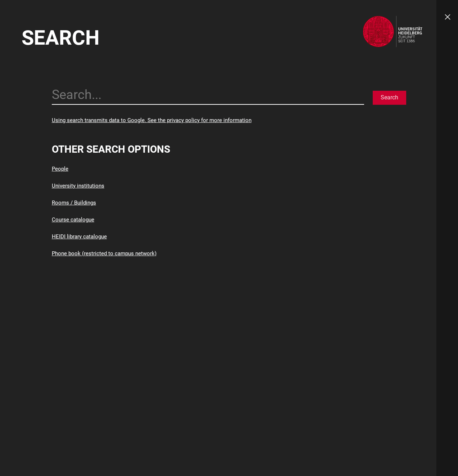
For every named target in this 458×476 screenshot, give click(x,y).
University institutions (78, 186)
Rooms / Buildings (74, 203)
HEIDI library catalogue (79, 237)
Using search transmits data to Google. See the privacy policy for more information (152, 120)
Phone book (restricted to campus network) (104, 253)
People (60, 169)
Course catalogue (73, 220)
